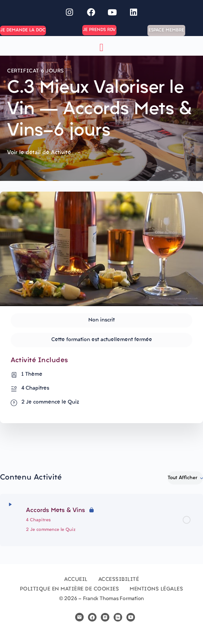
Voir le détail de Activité (44, 153)
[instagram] (105, 617)
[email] (79, 617)
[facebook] (92, 617)
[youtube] (131, 617)
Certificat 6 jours (36, 71)
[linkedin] (118, 617)
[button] (101, 48)
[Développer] (10, 504)
